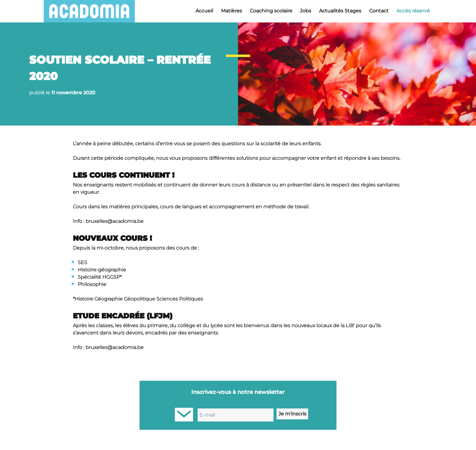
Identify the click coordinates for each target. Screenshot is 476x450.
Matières (231, 11)
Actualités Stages (340, 11)
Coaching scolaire (271, 11)
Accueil (204, 11)
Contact (379, 11)
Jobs (306, 11)
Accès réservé (413, 11)
